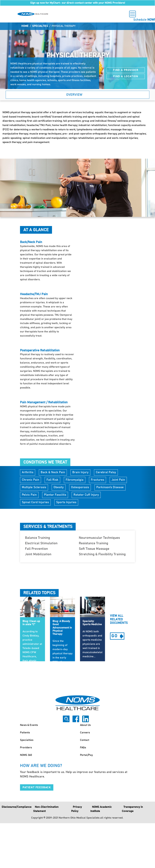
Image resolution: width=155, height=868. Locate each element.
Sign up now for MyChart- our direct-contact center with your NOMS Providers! (78, 3)
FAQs (83, 747)
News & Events (29, 725)
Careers (85, 733)
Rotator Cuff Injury (86, 495)
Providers (26, 747)
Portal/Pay (86, 755)
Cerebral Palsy (106, 472)
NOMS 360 (26, 755)
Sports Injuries (66, 502)
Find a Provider (126, 70)
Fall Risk (52, 480)
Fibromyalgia (75, 480)
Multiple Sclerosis (34, 487)
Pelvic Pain (29, 495)
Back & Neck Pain (53, 472)
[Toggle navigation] (132, 14)
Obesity (59, 487)
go (118, 637)
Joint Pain (118, 480)
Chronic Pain (30, 480)
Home (25, 26)
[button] (77, 95)
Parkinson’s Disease (110, 487)
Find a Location (126, 76)
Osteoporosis (80, 487)
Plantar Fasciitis (55, 495)
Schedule (144, 20)
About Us (85, 725)
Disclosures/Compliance (17, 807)
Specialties (40, 26)
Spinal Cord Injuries (35, 502)
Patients (25, 733)
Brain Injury (80, 472)
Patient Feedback (37, 787)
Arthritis (28, 472)
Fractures (97, 480)
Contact (85, 740)
